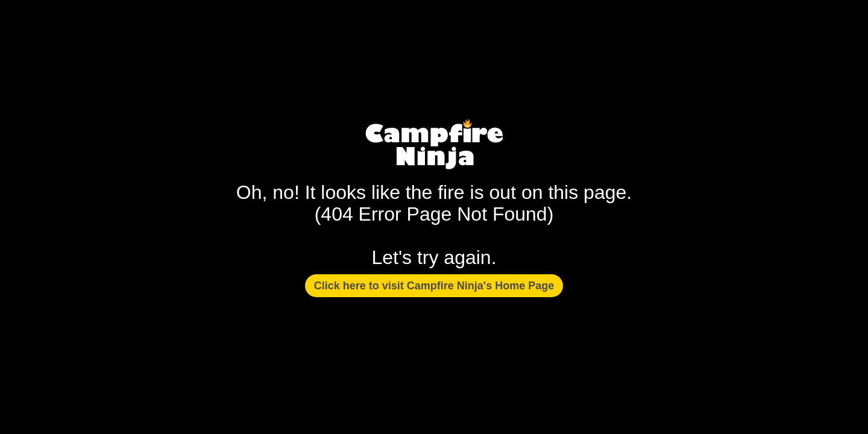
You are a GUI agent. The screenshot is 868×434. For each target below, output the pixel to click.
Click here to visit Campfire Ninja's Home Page (434, 286)
